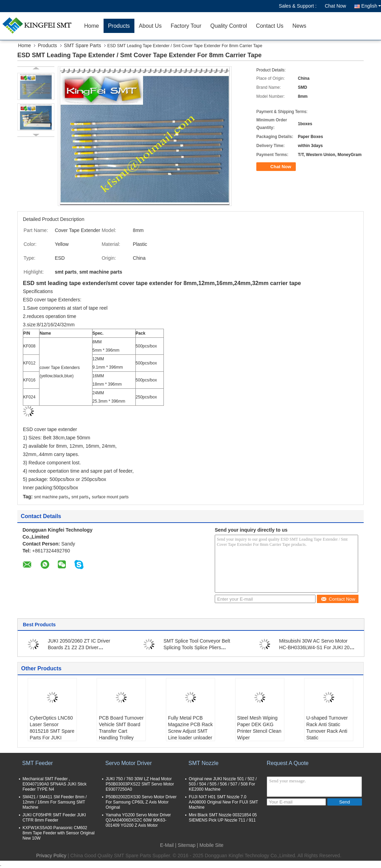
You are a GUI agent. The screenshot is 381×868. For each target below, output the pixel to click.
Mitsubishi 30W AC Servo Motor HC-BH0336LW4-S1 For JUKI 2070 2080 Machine (317, 647)
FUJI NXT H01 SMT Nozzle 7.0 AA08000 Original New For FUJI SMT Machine (223, 802)
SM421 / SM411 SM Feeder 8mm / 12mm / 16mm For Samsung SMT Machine (55, 802)
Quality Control (229, 26)
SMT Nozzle (203, 763)
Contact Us (270, 26)
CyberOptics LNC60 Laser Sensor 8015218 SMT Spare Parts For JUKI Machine (52, 731)
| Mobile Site (210, 845)
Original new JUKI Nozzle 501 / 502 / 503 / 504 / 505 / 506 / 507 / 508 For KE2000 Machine (223, 784)
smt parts (80, 497)
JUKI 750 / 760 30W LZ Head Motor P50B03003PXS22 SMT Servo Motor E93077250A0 (140, 784)
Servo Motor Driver (129, 763)
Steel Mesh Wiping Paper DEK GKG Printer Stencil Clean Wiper (259, 728)
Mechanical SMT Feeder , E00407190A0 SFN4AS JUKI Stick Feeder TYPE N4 (55, 784)
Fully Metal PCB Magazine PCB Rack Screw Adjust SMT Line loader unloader (190, 728)
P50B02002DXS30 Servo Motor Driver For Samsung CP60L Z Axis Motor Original (141, 802)
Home (92, 26)
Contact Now (338, 599)
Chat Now (335, 6)
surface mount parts (110, 497)
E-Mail (167, 845)
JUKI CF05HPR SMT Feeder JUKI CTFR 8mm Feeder (54, 818)
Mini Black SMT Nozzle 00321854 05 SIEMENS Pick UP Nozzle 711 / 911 (223, 818)
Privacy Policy (51, 856)
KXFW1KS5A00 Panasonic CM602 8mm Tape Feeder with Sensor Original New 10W (59, 833)
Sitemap (187, 845)
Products (119, 26)
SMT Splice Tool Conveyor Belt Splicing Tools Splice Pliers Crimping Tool (197, 647)
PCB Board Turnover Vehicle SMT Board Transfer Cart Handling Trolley (121, 728)
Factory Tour (186, 26)
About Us (150, 26)
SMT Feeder (38, 763)
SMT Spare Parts (83, 45)
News (299, 26)
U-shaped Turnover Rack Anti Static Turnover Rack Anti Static (327, 728)
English (371, 6)
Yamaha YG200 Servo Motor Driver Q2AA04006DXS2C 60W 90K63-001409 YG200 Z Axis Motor (138, 820)
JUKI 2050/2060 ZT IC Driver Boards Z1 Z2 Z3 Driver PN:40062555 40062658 (79, 647)
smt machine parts (51, 497)
